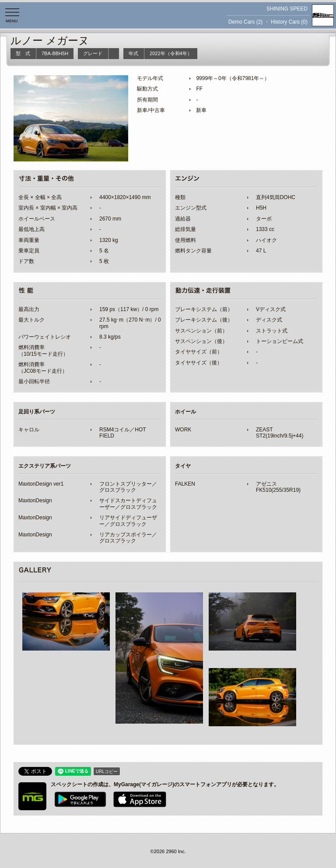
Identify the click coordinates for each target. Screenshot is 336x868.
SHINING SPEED (287, 9)
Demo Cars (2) (246, 22)
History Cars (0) (289, 22)
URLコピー (107, 772)
